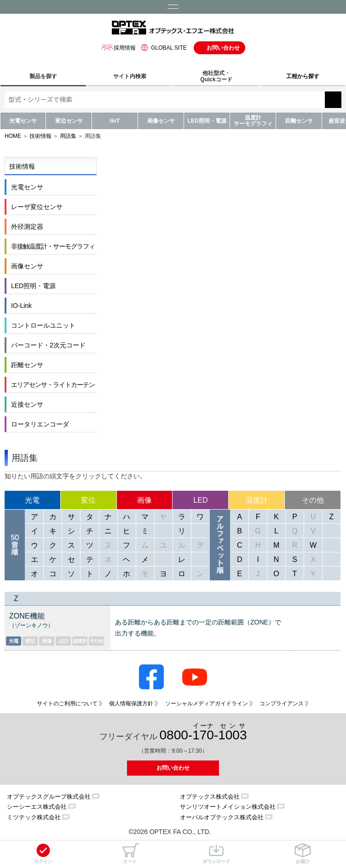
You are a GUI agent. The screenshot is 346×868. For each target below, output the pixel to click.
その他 (313, 500)
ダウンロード (216, 854)
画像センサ (161, 121)
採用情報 (118, 48)
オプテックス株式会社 (210, 797)
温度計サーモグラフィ (253, 121)
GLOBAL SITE (162, 48)
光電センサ (23, 121)
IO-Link (21, 306)
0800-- (203, 732)
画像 (144, 500)
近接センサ (27, 404)
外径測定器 (27, 227)
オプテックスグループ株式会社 (49, 797)
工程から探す (303, 76)
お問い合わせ (223, 48)
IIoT (115, 121)
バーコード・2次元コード (48, 345)
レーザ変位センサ (37, 207)
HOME (13, 136)
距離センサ (299, 121)
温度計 (257, 500)
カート (130, 854)
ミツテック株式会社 (34, 817)
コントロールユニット (43, 325)
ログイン (43, 854)
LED (200, 500)
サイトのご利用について (67, 703)
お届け (303, 854)
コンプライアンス (282, 703)
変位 (88, 500)
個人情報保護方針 (131, 703)
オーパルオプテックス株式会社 (222, 817)
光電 (32, 500)
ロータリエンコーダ (40, 424)
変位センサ (69, 121)
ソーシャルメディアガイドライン (207, 703)
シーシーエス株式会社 (37, 807)
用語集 (68, 136)
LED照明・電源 (207, 121)
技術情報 (40, 136)
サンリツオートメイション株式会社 (228, 807)
